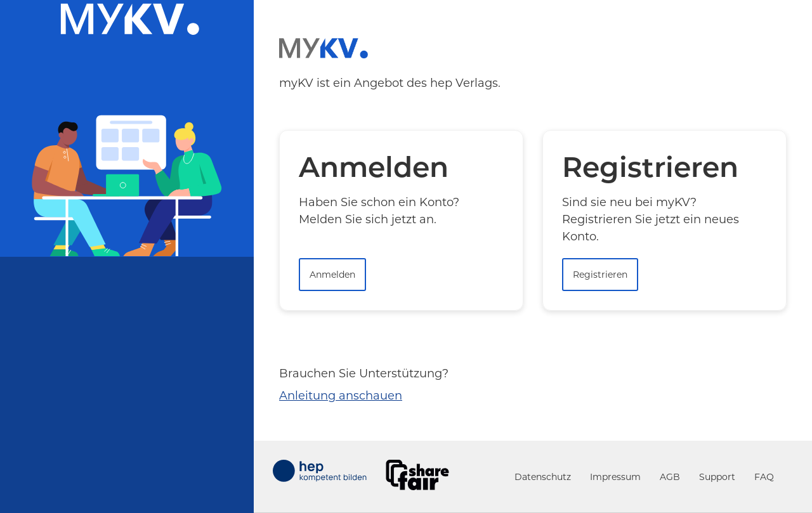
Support (717, 477)
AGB (670, 477)
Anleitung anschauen (341, 396)
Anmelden (332, 275)
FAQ (764, 477)
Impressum (615, 477)
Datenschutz (543, 477)
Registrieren (600, 275)
